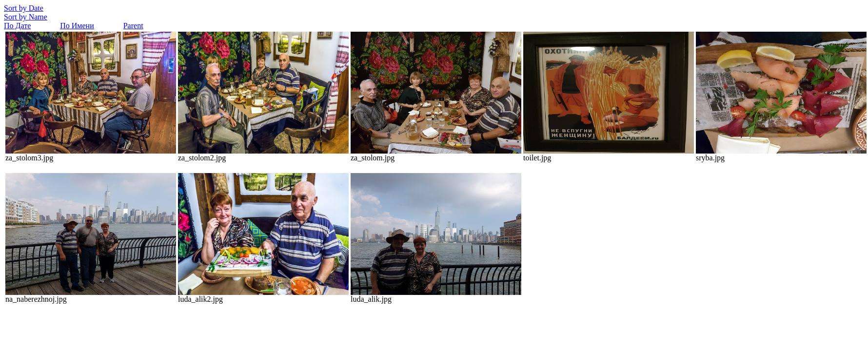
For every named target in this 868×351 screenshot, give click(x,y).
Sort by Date (24, 8)
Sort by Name (26, 17)
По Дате (17, 26)
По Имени (77, 26)
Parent (133, 26)
